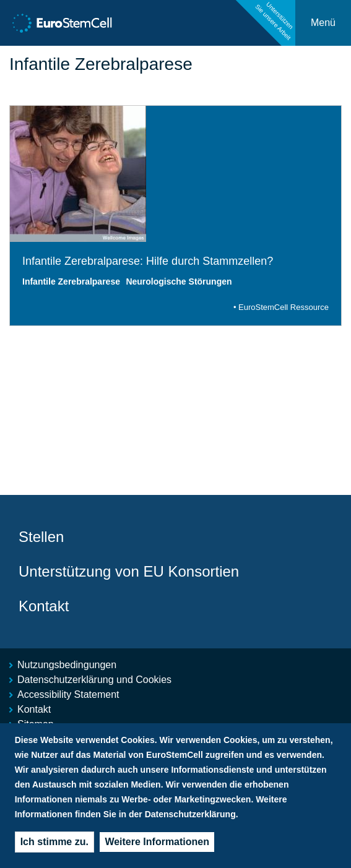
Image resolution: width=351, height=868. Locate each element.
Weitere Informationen (157, 846)
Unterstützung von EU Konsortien (129, 571)
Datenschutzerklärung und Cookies (94, 680)
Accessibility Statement (68, 694)
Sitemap (36, 724)
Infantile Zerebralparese (71, 281)
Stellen (41, 537)
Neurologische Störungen (179, 281)
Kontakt (44, 606)
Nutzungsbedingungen (67, 665)
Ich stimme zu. (54, 846)
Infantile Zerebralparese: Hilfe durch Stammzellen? (148, 261)
